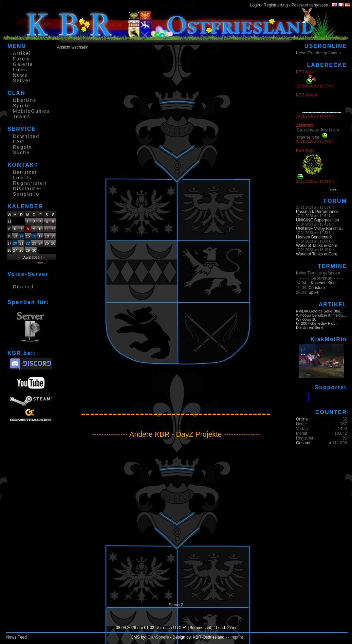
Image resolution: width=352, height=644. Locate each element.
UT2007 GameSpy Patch (317, 323)
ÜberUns (25, 100)
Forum (21, 59)
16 (34, 236)
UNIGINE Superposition (318, 220)
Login (255, 5)
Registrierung (276, 5)
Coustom (317, 288)
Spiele (22, 106)
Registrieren (30, 183)
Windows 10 (306, 319)
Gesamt (303, 443)
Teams (22, 117)
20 (15, 243)
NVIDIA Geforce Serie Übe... (320, 311)
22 (28, 243)
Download (26, 136)
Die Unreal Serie (310, 327)
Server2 (176, 605)
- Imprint (236, 637)
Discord (23, 287)
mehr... (334, 190)
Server (22, 80)
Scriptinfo (26, 194)
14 (21, 236)
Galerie (23, 64)
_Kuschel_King (322, 283)
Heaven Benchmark (314, 237)
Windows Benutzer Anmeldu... (321, 315)
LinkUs (22, 178)
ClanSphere (158, 637)
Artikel (22, 53)
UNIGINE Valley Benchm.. (320, 229)
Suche (21, 153)
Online (302, 419)
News (20, 75)
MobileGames (31, 111)
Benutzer (25, 172)
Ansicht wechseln (73, 47)
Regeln (22, 147)
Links (20, 70)
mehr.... (41, 263)
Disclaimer (27, 189)
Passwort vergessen (310, 5)
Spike (314, 292)
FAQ (19, 142)
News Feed (16, 637)
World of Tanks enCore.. (318, 246)
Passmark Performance (317, 212)
